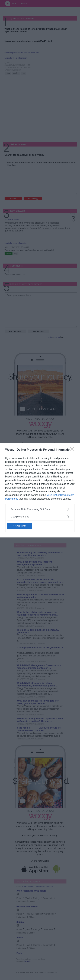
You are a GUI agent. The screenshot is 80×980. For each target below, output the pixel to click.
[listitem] (40, 509)
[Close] (73, 450)
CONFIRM (19, 526)
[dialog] (40, 490)
